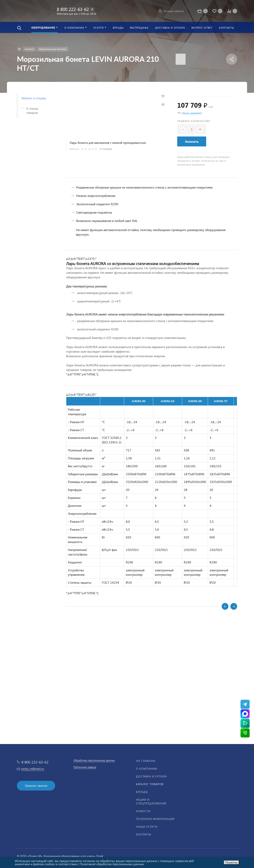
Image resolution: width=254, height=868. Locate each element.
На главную (146, 761)
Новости (143, 811)
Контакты (144, 834)
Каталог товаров (150, 784)
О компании (146, 769)
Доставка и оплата (151, 776)
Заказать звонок (36, 786)
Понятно (231, 862)
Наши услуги (147, 827)
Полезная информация (155, 819)
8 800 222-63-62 (73, 9)
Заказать (192, 141)
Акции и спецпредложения (151, 801)
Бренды (142, 792)
